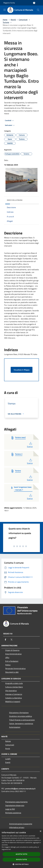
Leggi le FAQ (10, 809)
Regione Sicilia (9, 3)
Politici (8, 665)
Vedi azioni (10, 125)
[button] (22, 864)
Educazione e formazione (19, 713)
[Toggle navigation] (5, 10)
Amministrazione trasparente (21, 824)
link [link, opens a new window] (9, 849)
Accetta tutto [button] (21, 854)
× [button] (40, 831)
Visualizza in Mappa (22, 370)
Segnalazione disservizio (15, 805)
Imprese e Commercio (14, 694)
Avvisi (8, 748)
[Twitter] (11, 640)
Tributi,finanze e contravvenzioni (22, 720)
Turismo (6, 22)
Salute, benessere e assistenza (21, 724)
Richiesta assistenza (13, 813)
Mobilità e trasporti (13, 702)
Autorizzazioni (15, 727)
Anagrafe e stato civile (14, 683)
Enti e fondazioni (12, 661)
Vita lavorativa (11, 691)
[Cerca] (38, 10)
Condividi (10, 121)
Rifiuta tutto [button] (21, 860)
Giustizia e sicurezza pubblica (21, 716)
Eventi (8, 762)
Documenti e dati (12, 672)
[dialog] (21, 848)
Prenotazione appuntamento (16, 802)
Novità (13, 20)
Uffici (7, 658)
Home (5, 20)
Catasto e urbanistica (14, 698)
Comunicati (23, 20)
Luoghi (8, 759)
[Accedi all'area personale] (34, 3)
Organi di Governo (12, 650)
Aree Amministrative (13, 654)
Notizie (8, 741)
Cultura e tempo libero (14, 687)
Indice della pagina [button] (15, 200)
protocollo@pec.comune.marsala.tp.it (20, 789)
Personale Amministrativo (15, 668)
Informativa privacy (17, 827)
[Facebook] (6, 640)
